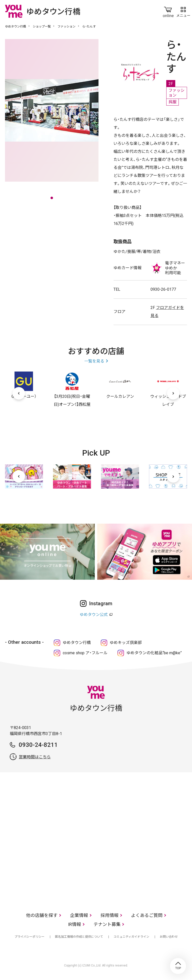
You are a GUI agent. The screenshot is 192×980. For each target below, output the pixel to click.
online (168, 11)
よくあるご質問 (147, 915)
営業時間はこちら (35, 757)
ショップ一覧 (42, 27)
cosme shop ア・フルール (85, 653)
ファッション (66, 27)
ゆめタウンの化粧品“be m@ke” (154, 653)
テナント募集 (107, 924)
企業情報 (79, 915)
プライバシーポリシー (29, 937)
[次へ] (173, 393)
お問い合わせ (169, 937)
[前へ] (19, 393)
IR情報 (74, 924)
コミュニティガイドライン (131, 937)
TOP (178, 966)
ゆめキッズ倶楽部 (126, 643)
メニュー (183, 11)
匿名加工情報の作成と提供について (79, 937)
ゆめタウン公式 (94, 615)
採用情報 (109, 915)
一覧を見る (94, 361)
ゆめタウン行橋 (15, 27)
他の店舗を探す (42, 915)
